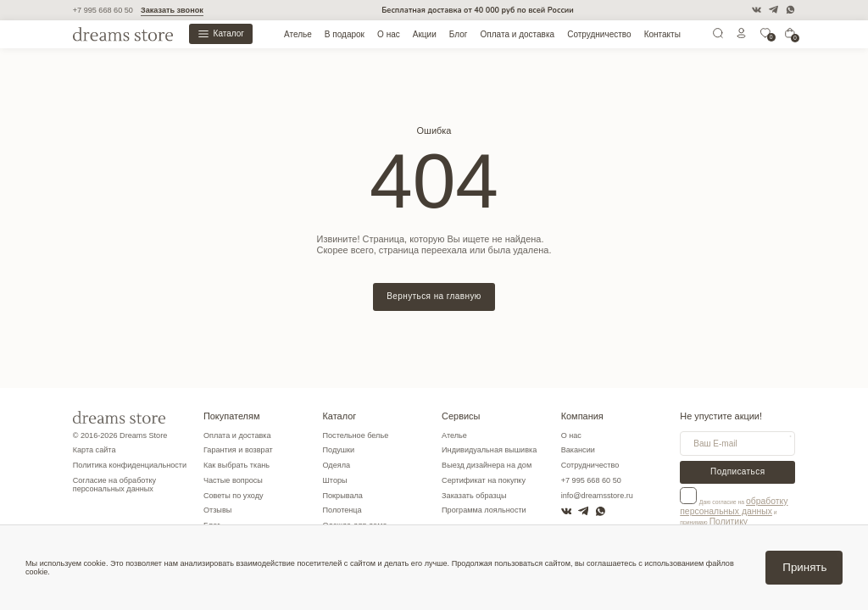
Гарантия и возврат (238, 450)
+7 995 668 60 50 (103, 10)
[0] (765, 36)
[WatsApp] (790, 10)
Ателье (298, 34)
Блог (459, 34)
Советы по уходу (234, 496)
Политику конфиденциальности (722, 520)
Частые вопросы (233, 480)
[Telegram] (773, 10)
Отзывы (217, 510)
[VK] (757, 10)
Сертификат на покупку (484, 480)
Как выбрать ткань (236, 465)
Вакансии (578, 450)
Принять (804, 567)
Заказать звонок (172, 10)
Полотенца (342, 510)
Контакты (662, 34)
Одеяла (336, 465)
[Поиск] (718, 36)
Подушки (338, 450)
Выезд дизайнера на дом (487, 465)
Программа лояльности (484, 510)
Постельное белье (355, 435)
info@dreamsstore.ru (597, 496)
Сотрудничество (599, 34)
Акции (425, 34)
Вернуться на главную (434, 296)
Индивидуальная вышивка (489, 450)
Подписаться (737, 471)
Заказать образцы (474, 496)
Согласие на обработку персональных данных (114, 485)
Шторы (334, 480)
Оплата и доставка (518, 34)
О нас (389, 34)
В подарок (345, 34)
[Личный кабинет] (742, 36)
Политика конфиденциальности (130, 465)
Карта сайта (95, 450)
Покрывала (342, 496)
